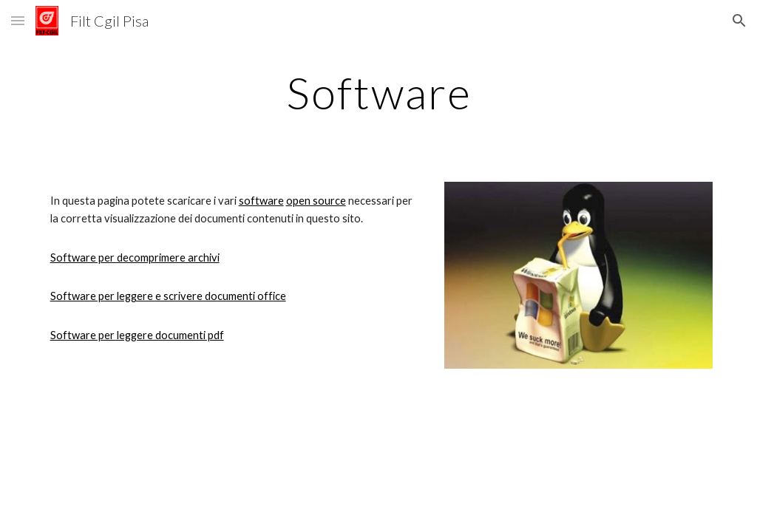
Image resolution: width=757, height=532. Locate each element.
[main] (379, 92)
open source (316, 201)
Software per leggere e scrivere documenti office (168, 296)
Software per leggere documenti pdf (137, 335)
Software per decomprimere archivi (135, 258)
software (261, 201)
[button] (18, 20)
